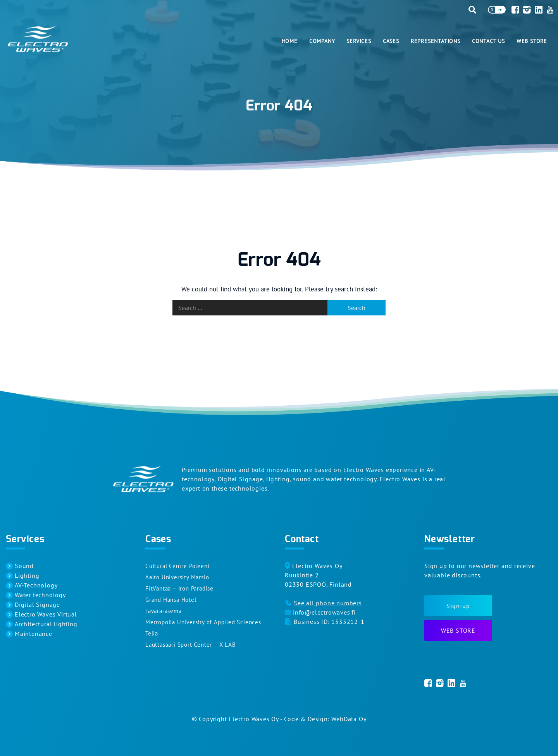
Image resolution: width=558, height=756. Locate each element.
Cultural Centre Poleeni (177, 566)
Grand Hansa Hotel (171, 600)
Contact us (488, 41)
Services (359, 41)
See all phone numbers (328, 603)
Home (290, 41)
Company (322, 41)
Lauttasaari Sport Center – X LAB (191, 645)
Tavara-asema (164, 611)
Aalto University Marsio (177, 577)
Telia (152, 633)
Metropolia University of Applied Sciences (203, 622)
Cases (391, 41)
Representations (436, 41)
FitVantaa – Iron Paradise (179, 588)
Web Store (532, 41)
